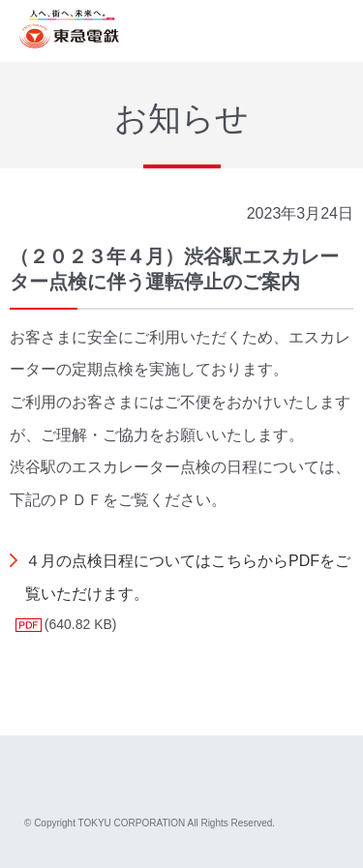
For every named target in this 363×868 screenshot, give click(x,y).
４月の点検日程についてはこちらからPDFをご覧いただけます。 (188, 577)
